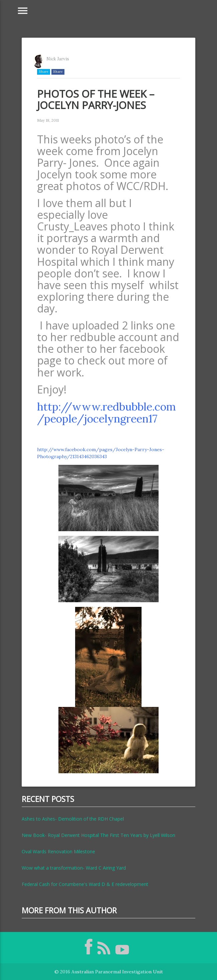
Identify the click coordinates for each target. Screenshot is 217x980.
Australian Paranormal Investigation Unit (117, 972)
